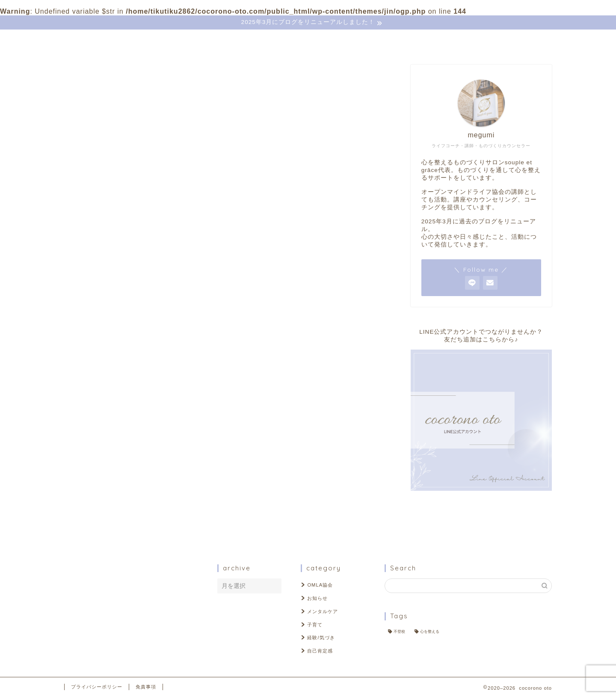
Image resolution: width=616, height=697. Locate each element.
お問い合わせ (200, 41)
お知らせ (112, 424)
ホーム (85, 41)
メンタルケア (119, 436)
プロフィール (137, 41)
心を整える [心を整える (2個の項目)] (430, 632)
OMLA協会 (115, 413)
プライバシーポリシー (97, 687)
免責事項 (146, 687)
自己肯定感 (115, 469)
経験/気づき (117, 458)
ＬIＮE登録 (259, 41)
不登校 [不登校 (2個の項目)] (399, 632)
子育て (109, 447)
